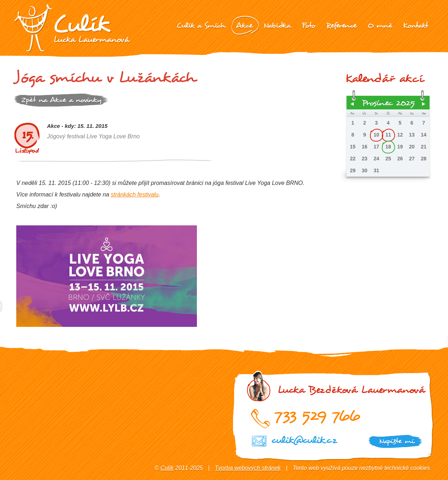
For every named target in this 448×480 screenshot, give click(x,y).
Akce (244, 25)
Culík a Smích (201, 25)
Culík (167, 468)
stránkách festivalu (135, 194)
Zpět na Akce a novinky (61, 100)
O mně (380, 25)
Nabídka (277, 25)
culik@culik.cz (304, 440)
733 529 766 (317, 415)
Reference (341, 25)
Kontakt (415, 25)
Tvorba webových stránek (248, 468)
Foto (309, 25)
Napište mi (397, 441)
